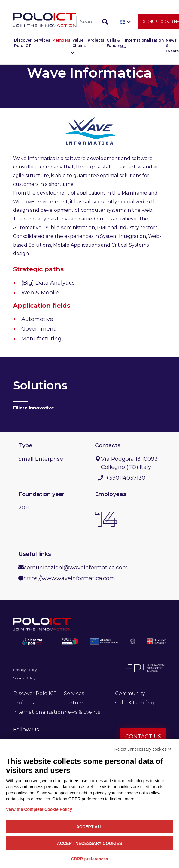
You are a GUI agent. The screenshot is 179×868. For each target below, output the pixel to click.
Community (130, 693)
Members (61, 42)
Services (42, 42)
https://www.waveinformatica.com (69, 578)
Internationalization (144, 42)
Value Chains (79, 45)
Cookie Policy (24, 678)
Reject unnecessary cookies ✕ (143, 749)
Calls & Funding (115, 45)
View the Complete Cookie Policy (39, 809)
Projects (96, 42)
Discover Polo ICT (23, 45)
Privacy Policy (25, 670)
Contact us (143, 737)
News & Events (82, 712)
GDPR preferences (89, 859)
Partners (75, 703)
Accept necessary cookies (89, 843)
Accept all (89, 827)
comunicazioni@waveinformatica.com (76, 568)
